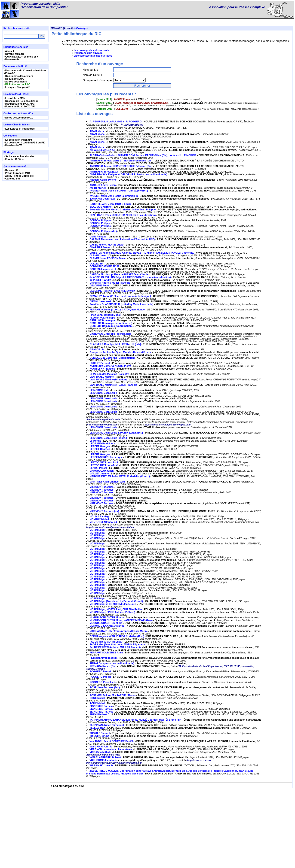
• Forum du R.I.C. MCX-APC (20, 106)
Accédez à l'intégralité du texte (103, 492)
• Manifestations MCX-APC (19, 104)
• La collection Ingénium (18, 140)
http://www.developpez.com (102, 497)
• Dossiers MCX (13, 145)
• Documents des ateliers (18, 76)
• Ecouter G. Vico (14, 159)
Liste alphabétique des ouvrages (93, 56)
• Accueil (9, 51)
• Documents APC (14, 79)
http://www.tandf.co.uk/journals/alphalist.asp (111, 599)
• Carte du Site (12, 179)
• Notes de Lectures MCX (18, 118)
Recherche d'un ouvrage (88, 53)
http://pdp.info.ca (132, 197)
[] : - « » (121, 114)
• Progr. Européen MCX (17, 173)
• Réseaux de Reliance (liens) (21, 101)
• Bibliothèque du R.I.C (17, 84)
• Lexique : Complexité (17, 87)
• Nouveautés (11, 59)
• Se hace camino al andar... (20, 156)
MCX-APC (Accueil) (62, 28)
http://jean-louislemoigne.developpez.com (167, 497)
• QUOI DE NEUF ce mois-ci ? (21, 57)
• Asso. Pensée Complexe (19, 176)
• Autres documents (15, 82)
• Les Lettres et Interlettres (19, 129)
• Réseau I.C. (11, 170)
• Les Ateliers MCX (14, 98)
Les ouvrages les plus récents (91, 50)
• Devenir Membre (14, 54)
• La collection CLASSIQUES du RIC (25, 143)
